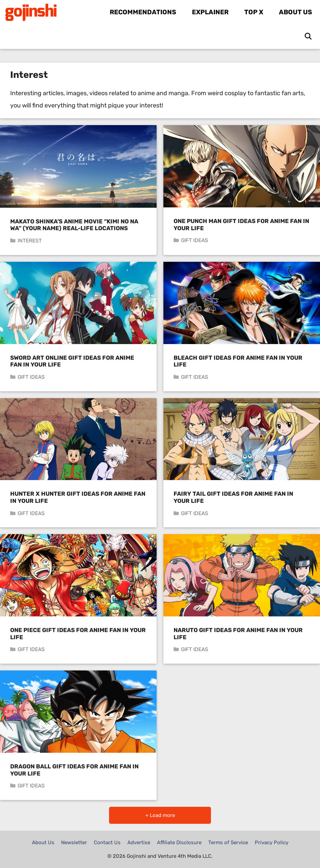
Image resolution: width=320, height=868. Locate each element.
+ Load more (160, 815)
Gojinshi (70, 12)
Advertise (139, 843)
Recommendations (143, 12)
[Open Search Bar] (308, 37)
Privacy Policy (272, 843)
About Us (296, 12)
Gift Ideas (195, 240)
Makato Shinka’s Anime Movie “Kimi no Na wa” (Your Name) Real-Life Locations (74, 225)
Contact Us (107, 843)
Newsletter (74, 843)
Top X (254, 12)
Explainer (210, 12)
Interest (30, 241)
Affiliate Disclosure (179, 843)
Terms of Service (228, 843)
